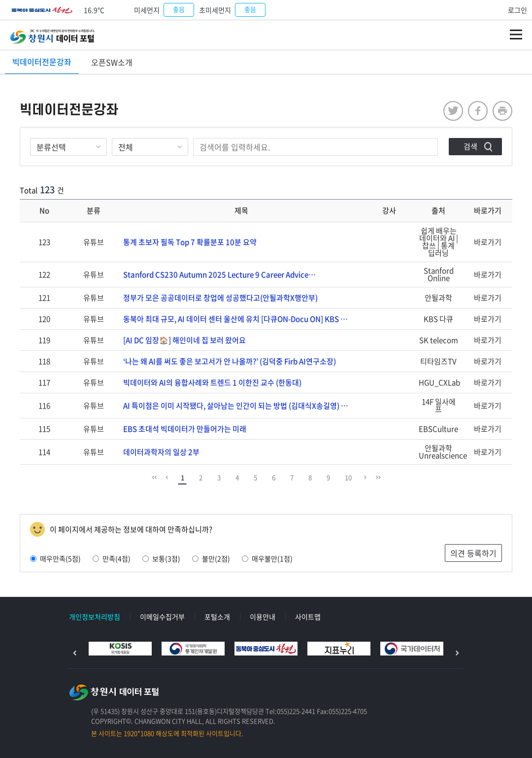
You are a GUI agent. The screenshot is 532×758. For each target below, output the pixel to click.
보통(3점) (161, 558)
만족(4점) (112, 558)
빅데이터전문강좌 (42, 62)
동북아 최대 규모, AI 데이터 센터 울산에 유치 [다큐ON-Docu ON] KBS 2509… (241, 319)
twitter (453, 111)
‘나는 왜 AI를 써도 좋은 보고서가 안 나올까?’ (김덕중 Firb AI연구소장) (230, 361)
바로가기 (488, 242)
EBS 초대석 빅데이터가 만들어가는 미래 (185, 429)
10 (348, 477)
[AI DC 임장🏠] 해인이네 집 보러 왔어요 (184, 340)
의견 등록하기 (473, 553)
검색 (470, 146)
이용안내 (263, 617)
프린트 (502, 111)
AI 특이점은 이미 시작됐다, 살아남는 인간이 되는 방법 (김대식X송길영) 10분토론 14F (241, 406)
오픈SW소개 (112, 62)
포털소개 (217, 617)
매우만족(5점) (55, 558)
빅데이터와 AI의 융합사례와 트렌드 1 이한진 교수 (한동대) (212, 382)
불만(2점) (211, 558)
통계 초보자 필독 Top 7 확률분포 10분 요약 (190, 242)
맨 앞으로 (154, 478)
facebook (478, 111)
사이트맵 (308, 617)
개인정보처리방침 (95, 617)
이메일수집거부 (162, 617)
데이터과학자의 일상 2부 (161, 452)
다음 (457, 653)
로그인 (517, 10)
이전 (75, 653)
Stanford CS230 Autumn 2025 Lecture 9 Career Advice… (219, 275)
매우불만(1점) (267, 558)
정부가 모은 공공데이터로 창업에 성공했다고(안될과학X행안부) (220, 298)
